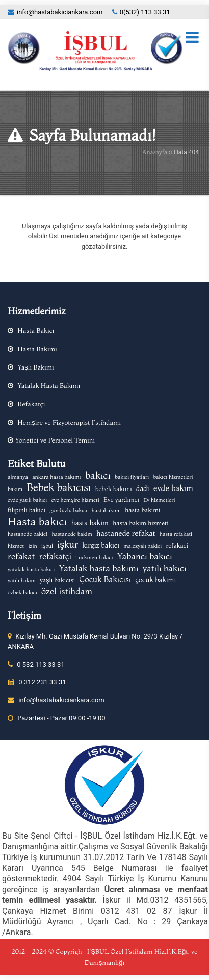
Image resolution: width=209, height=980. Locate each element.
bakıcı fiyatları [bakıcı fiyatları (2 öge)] (132, 477)
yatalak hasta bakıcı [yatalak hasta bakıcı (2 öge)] (31, 569)
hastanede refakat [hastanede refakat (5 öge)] (126, 533)
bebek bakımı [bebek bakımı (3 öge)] (114, 489)
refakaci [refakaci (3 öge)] (177, 545)
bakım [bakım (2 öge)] (15, 489)
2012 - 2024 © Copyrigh (47, 951)
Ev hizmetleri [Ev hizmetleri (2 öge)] (159, 500)
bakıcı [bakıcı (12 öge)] (98, 475)
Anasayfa (155, 152)
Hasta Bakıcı (36, 330)
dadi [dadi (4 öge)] (143, 488)
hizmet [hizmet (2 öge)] (16, 546)
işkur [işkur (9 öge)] (68, 545)
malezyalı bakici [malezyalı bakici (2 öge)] (142, 546)
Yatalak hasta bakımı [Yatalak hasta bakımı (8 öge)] (98, 568)
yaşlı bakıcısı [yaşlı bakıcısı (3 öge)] (57, 580)
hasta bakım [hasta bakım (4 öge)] (90, 523)
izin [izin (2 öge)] (32, 546)
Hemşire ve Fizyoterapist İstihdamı (69, 422)
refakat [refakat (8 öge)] (21, 556)
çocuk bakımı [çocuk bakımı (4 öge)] (155, 580)
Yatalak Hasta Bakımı (49, 385)
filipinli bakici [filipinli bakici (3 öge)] (27, 510)
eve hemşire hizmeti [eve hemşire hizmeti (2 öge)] (75, 500)
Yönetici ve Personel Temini (54, 440)
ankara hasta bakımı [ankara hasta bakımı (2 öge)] (56, 477)
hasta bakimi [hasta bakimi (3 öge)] (142, 510)
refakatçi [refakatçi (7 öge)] (56, 556)
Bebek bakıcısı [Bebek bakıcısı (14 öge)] (59, 487)
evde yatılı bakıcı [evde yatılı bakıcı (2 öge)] (27, 500)
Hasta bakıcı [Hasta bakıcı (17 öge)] (37, 521)
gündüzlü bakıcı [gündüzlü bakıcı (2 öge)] (68, 511)
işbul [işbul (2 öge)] (47, 546)
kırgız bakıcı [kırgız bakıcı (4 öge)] (101, 545)
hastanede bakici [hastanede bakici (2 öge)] (28, 534)
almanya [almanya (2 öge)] (18, 477)
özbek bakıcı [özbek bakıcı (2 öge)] (22, 592)
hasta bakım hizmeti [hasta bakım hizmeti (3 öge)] (141, 523)
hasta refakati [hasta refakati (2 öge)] (176, 534)
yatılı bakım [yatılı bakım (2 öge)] (22, 581)
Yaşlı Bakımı (35, 367)
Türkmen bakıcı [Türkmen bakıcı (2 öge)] (94, 558)
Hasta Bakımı (37, 349)
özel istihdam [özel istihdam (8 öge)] (67, 591)
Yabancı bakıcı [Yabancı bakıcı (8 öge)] (145, 556)
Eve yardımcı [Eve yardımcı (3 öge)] (121, 499)
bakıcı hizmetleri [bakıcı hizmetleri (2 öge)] (173, 477)
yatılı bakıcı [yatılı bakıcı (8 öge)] (165, 568)
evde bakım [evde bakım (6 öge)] (173, 488)
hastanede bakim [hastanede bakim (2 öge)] (72, 534)
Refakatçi (31, 404)
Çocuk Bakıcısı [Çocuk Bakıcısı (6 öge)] (105, 580)
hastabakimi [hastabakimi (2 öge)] (106, 511)
